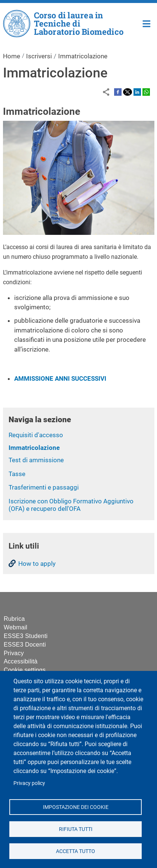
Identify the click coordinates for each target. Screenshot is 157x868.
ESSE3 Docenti (25, 645)
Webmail (15, 627)
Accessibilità (21, 661)
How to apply (37, 564)
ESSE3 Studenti (26, 636)
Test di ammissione (36, 460)
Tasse (17, 474)
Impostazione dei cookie (75, 807)
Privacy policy (29, 783)
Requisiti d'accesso (36, 435)
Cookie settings (25, 670)
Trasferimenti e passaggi (44, 487)
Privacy (14, 653)
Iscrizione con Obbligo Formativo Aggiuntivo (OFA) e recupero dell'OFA (71, 505)
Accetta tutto (76, 851)
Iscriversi (39, 56)
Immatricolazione (34, 448)
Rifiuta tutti (75, 829)
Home (147, 23)
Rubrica (14, 619)
